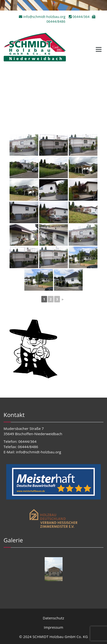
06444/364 (79, 17)
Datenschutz (53, 618)
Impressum (54, 627)
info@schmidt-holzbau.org (43, 17)
